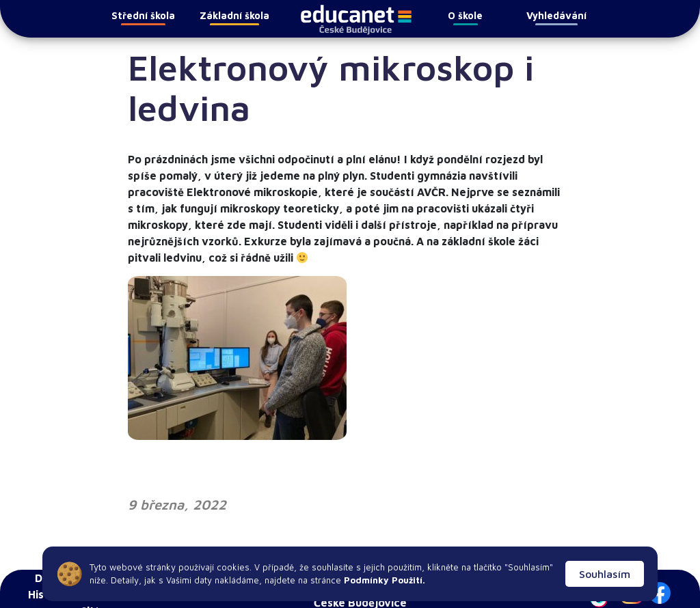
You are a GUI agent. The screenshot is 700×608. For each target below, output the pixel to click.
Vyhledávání (556, 17)
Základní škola (234, 17)
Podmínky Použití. (383, 580)
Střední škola (143, 17)
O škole (465, 17)
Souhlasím (605, 574)
